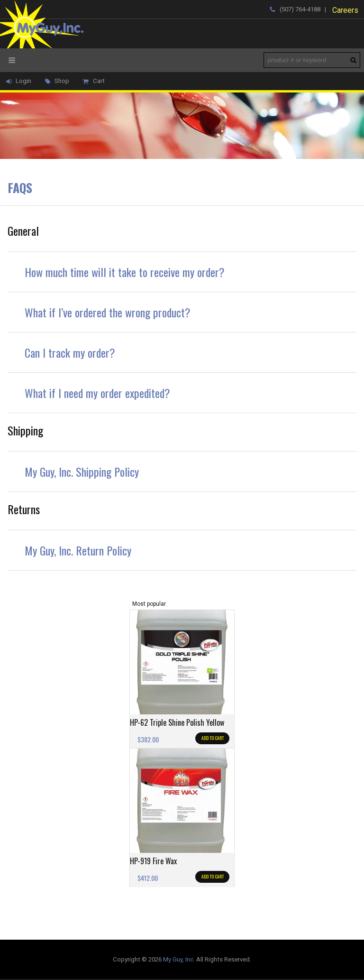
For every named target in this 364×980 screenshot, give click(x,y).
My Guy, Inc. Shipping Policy (82, 472)
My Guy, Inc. (179, 959)
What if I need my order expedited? (97, 393)
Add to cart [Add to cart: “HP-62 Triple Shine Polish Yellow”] (213, 738)
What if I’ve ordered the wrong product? (108, 312)
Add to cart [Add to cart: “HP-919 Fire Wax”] (213, 876)
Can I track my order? (70, 352)
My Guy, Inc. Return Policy (78, 550)
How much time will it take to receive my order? (125, 272)
